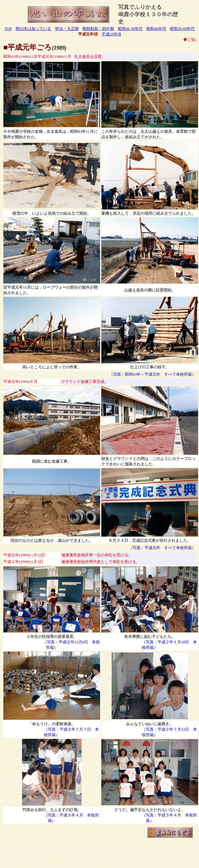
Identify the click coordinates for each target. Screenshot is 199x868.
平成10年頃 (111, 34)
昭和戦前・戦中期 (98, 29)
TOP (8, 29)
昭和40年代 (156, 29)
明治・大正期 (67, 29)
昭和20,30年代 (130, 29)
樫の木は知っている (33, 29)
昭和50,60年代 (182, 29)
